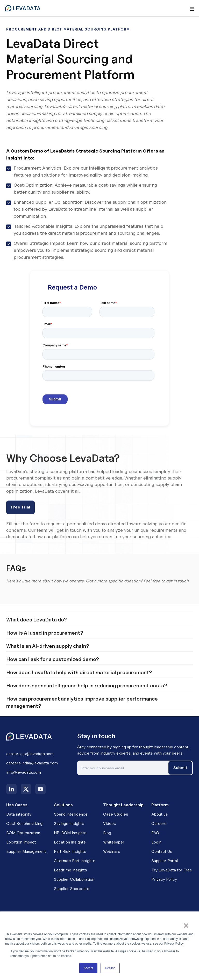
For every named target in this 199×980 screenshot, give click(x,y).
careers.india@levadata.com (32, 769)
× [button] (186, 925)
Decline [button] (110, 968)
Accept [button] (88, 968)
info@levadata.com (24, 778)
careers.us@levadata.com (30, 760)
